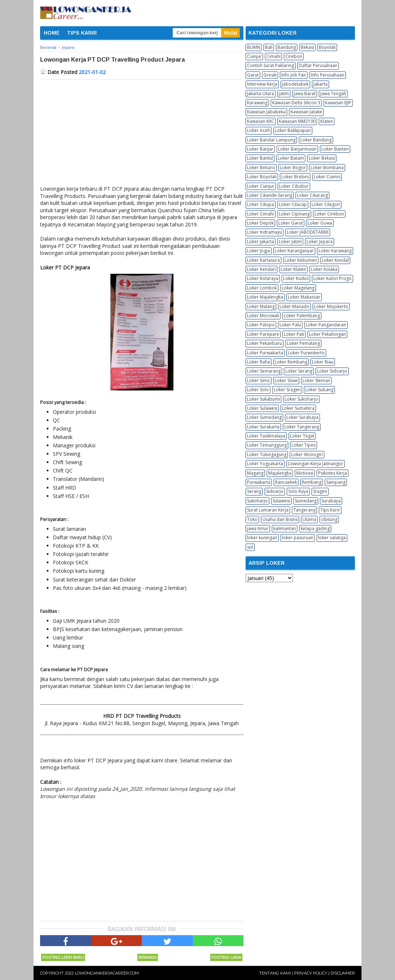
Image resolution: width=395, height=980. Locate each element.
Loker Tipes (304, 445)
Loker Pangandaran (326, 325)
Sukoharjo (257, 501)
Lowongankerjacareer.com (107, 973)
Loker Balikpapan (293, 130)
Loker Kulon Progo (333, 278)
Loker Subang (319, 390)
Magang (255, 473)
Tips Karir (330, 510)
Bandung (287, 47)
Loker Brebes (295, 177)
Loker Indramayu (265, 232)
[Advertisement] (142, 134)
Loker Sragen (287, 390)
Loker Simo (259, 380)
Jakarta (320, 84)
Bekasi (307, 47)
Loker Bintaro (261, 168)
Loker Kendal (335, 260)
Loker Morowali (263, 316)
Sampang (336, 482)
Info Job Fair (294, 75)
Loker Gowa (320, 223)
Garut (253, 75)
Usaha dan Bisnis (280, 519)
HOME (52, 33)
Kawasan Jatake (306, 112)
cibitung (329, 519)
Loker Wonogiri (307, 454)
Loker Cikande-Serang (270, 195)
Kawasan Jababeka (266, 112)
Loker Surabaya (302, 417)
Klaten (327, 121)
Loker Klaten (293, 269)
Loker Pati (294, 334)
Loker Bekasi (322, 158)
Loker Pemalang (303, 343)
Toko (252, 519)
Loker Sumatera (298, 408)
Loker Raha (259, 362)
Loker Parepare (263, 334)
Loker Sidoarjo (332, 371)
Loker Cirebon (329, 214)
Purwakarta (259, 482)
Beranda (148, 957)
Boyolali (327, 47)
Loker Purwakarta (265, 353)
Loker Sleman (316, 380)
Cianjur (254, 56)
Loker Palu (290, 325)
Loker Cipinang (294, 214)
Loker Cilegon (326, 204)
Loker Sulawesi (262, 408)
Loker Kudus (296, 278)
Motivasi (305, 473)
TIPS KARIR (82, 33)
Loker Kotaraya (263, 278)
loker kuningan (262, 538)
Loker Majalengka (265, 297)
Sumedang (306, 501)
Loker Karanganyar (294, 251)
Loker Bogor (293, 168)
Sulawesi (281, 501)
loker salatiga (332, 538)
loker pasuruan (298, 538)
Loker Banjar (260, 149)
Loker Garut (291, 223)
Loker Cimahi (261, 214)
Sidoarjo (275, 491)
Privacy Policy (311, 973)
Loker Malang (261, 306)
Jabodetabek (295, 84)
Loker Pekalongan (327, 334)
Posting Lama (226, 957)
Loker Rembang (291, 362)
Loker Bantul (260, 158)
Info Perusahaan (328, 75)
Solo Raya (298, 491)
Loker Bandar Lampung (271, 140)
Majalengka (280, 473)
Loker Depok (260, 223)
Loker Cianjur (261, 186)
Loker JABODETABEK (308, 232)
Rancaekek (286, 482)
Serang (254, 491)
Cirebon (294, 56)
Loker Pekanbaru (265, 343)
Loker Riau (323, 362)
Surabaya (331, 501)
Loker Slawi (286, 380)
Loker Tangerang (302, 427)
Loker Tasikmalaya (266, 436)
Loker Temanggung (267, 445)
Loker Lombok (262, 288)
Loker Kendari (261, 269)
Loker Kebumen (301, 260)
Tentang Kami (275, 973)
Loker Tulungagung (267, 454)
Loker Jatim (290, 242)
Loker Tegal (302, 436)
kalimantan (285, 528)
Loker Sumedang (264, 417)
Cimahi (273, 56)
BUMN (254, 47)
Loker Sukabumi (263, 399)
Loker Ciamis (327, 177)
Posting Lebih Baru (63, 957)
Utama (309, 519)
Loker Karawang (335, 251)
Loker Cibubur (294, 186)
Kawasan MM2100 (297, 121)
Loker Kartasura (263, 260)
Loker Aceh (259, 130)
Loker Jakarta (261, 242)
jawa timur (258, 528)
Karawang (257, 103)
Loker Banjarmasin (297, 149)
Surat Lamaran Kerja (268, 510)
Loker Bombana (327, 168)
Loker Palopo (261, 325)
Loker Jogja (259, 251)
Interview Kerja (262, 84)
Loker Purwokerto (306, 353)
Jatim (284, 94)
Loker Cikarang (312, 195)
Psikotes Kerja (333, 473)
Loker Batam (291, 158)
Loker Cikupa (261, 204)
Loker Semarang (264, 371)
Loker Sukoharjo (301, 399)
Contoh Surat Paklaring (271, 65)
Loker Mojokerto (331, 306)
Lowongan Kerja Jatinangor (316, 464)
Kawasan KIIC (261, 121)
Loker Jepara (320, 242)
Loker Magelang (298, 288)
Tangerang (304, 510)
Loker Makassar (304, 297)
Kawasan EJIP (338, 103)
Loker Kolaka (324, 269)
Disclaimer (343, 973)
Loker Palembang (302, 316)
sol (250, 547)
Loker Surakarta (263, 427)
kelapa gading (315, 528)
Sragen (320, 491)
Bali (269, 47)
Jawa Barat (305, 94)
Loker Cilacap (293, 204)
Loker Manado (294, 306)
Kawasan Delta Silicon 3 (296, 103)
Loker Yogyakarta (265, 464)
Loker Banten (335, 149)
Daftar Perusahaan (318, 65)
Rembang (312, 482)
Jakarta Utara (261, 94)
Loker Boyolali (262, 177)
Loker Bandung (316, 140)
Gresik (270, 75)
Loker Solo (258, 390)
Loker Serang (299, 371)
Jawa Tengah (333, 94)
